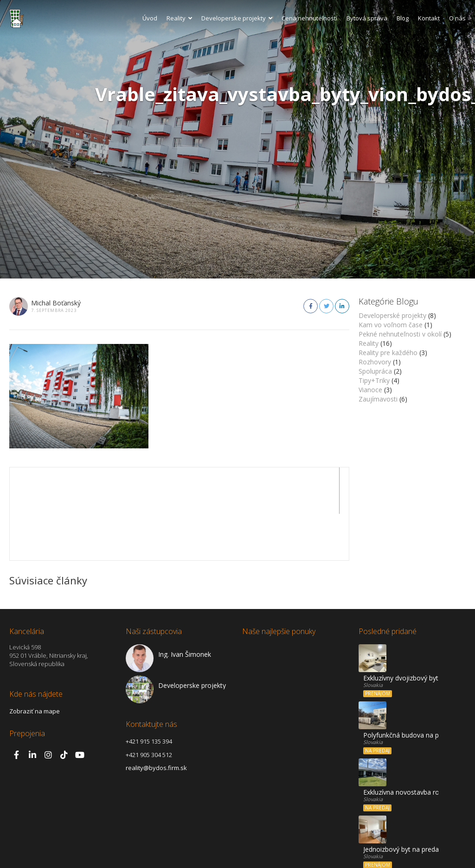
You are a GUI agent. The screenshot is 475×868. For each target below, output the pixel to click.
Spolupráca (375, 371)
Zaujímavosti (378, 399)
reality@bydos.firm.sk (156, 721)
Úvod (150, 18)
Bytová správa (367, 18)
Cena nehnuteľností (309, 18)
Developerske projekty (237, 18)
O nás (457, 18)
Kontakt (429, 18)
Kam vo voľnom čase (391, 325)
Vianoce (370, 390)
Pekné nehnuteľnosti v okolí (400, 334)
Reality (179, 18)
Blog (403, 18)
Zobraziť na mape (35, 665)
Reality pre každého (388, 353)
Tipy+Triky (374, 380)
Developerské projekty (392, 315)
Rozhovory (375, 362)
